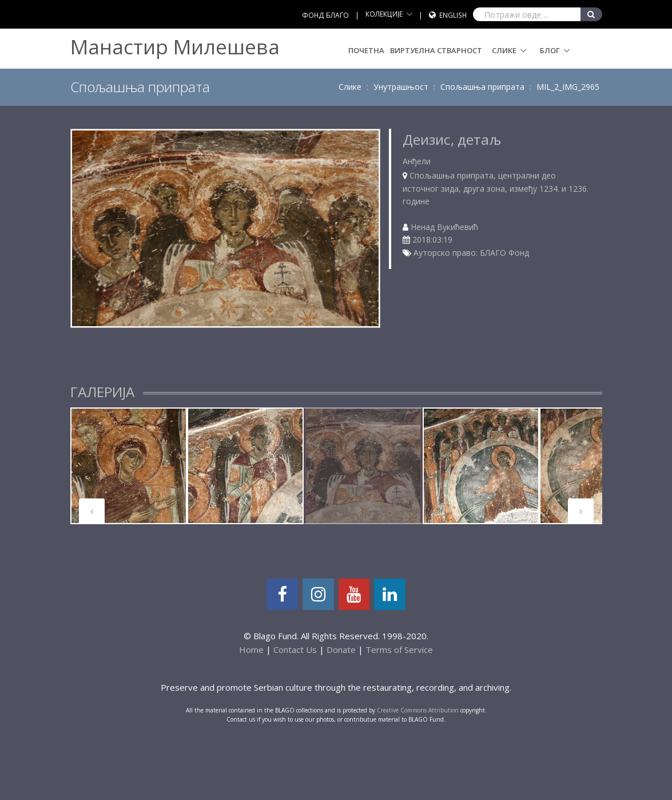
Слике (504, 50)
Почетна (366, 50)
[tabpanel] (129, 466)
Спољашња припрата (482, 87)
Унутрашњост (401, 87)
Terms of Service (399, 649)
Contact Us (295, 649)
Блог (550, 50)
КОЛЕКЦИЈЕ (384, 14)
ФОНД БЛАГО (325, 15)
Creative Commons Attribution (418, 710)
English (453, 15)
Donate (341, 649)
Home (251, 649)
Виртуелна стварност (436, 50)
